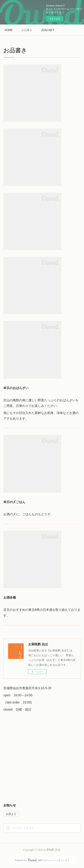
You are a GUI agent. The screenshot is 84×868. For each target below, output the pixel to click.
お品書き (27, 30)
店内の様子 (48, 30)
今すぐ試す (55, 19)
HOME (9, 30)
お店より (11, 814)
